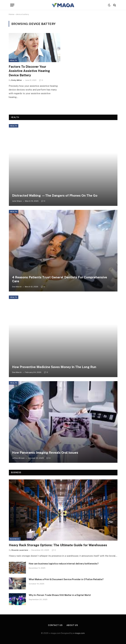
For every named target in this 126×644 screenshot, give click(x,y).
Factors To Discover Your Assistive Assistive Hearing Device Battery (29, 71)
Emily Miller (17, 80)
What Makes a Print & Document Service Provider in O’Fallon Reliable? (66, 579)
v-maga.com (79, 633)
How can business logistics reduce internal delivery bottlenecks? (64, 564)
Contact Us (55, 625)
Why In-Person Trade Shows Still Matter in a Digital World (60, 595)
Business (15, 539)
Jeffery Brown (18, 458)
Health (14, 60)
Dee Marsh (17, 287)
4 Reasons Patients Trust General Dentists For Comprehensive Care (60, 279)
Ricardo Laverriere (20, 550)
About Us (72, 625)
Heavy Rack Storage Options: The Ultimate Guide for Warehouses (58, 545)
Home (11, 14)
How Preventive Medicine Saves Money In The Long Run (54, 367)
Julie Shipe (17, 201)
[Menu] (12, 5)
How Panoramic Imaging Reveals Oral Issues (45, 453)
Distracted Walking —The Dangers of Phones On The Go (55, 196)
